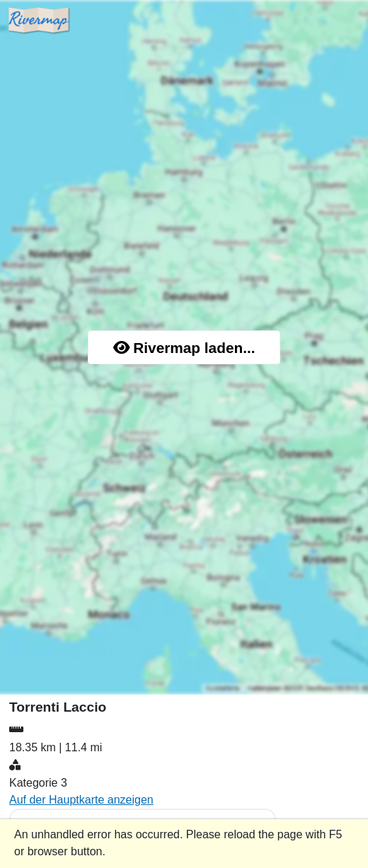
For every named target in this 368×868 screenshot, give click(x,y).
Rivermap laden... (184, 348)
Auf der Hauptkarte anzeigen (81, 800)
